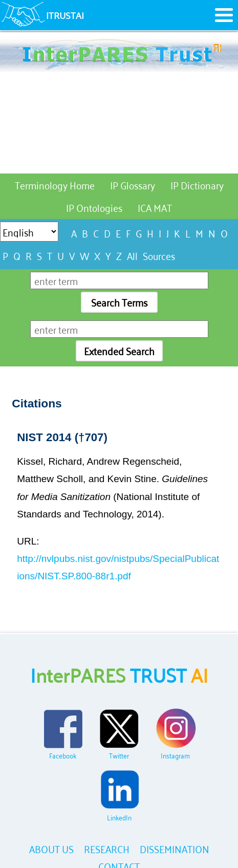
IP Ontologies (94, 207)
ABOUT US (51, 848)
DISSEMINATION (175, 848)
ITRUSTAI (65, 15)
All (132, 255)
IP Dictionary (197, 185)
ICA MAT (155, 207)
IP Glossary (133, 185)
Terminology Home (55, 185)
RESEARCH (107, 848)
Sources (159, 255)
